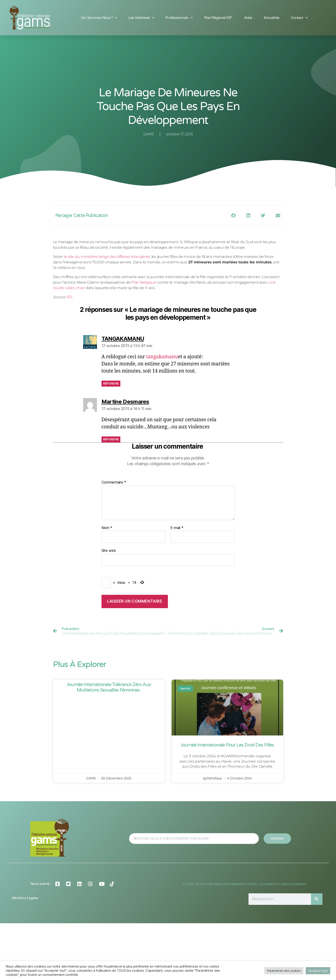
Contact (299, 18)
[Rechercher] (317, 899)
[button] (233, 215)
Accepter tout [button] (318, 971)
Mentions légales (25, 898)
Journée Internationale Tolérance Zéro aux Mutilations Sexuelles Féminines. (109, 687)
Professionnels (179, 18)
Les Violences (141, 18)
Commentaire (114, 482)
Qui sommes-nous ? (99, 18)
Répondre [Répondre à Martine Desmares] (111, 439)
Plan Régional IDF (218, 18)
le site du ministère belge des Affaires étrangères (107, 257)
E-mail (177, 528)
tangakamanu (162, 357)
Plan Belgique (144, 282)
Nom (107, 528)
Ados (248, 18)
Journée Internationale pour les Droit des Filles (227, 745)
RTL (70, 297)
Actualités (271, 18)
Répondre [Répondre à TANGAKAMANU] (111, 383)
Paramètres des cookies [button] (284, 971)
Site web (109, 550)
